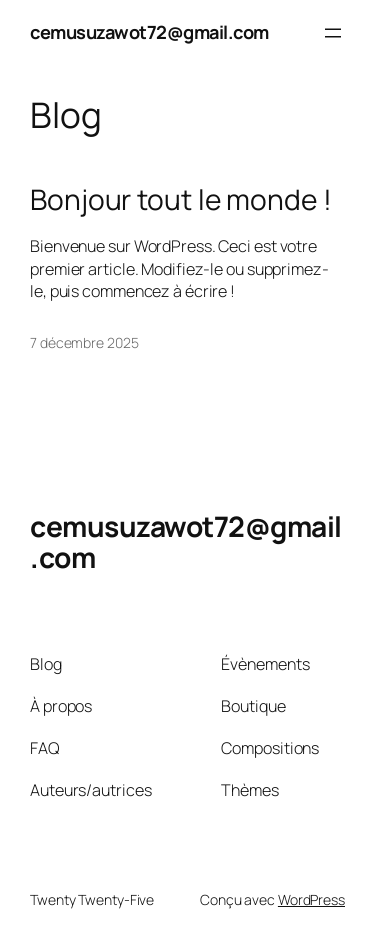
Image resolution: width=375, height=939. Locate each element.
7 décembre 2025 (84, 342)
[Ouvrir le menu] (333, 33)
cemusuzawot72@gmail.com (149, 32)
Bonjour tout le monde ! (181, 200)
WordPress (311, 899)
